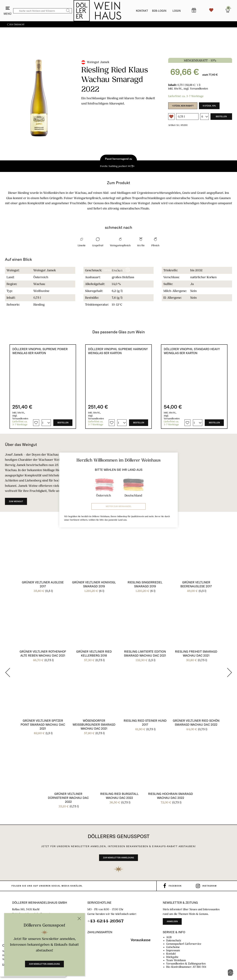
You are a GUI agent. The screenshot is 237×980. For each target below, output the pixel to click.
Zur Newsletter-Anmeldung (44, 964)
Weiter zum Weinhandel (119, 506)
